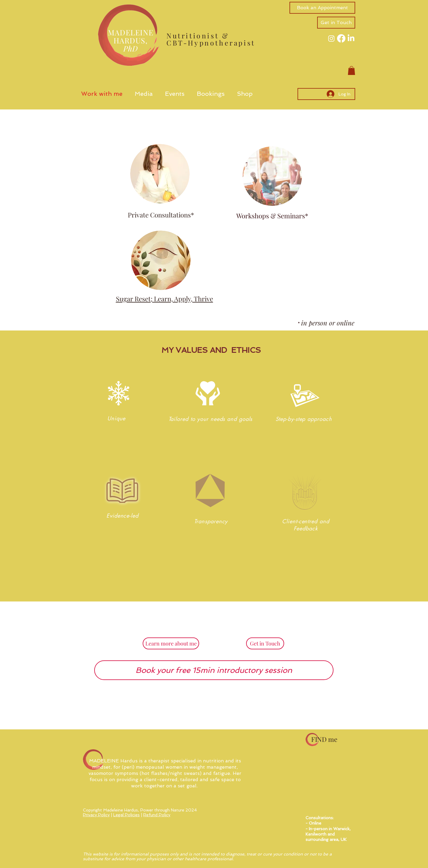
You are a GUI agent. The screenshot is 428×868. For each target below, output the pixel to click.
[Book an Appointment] (322, 8)
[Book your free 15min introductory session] (214, 670)
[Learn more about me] (171, 643)
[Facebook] (341, 38)
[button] (336, 23)
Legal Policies (126, 815)
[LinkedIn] (351, 38)
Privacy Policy (96, 815)
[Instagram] (331, 38)
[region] (115, 431)
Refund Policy (157, 815)
